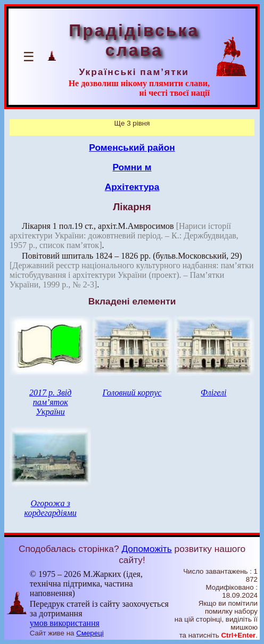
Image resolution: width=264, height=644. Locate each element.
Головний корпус (132, 393)
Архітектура (132, 187)
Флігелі (213, 393)
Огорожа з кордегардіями (51, 508)
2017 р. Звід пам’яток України (50, 402)
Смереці (90, 633)
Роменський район (132, 147)
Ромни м (132, 167)
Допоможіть (146, 549)
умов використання (65, 623)
